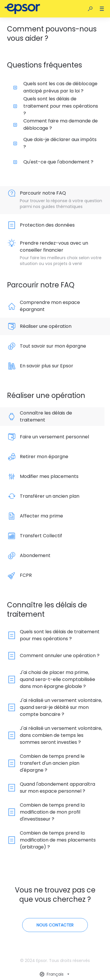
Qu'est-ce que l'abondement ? (53, 162)
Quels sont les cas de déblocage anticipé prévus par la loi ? (55, 87)
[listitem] (55, 200)
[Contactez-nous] (55, 925)
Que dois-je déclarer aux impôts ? (55, 143)
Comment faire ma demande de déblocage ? (55, 124)
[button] (90, 9)
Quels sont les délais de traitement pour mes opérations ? (56, 106)
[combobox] (55, 974)
